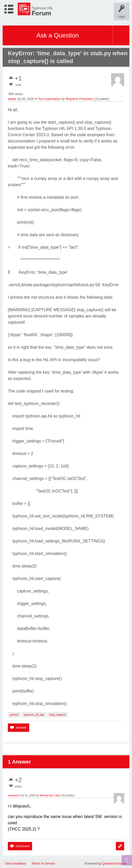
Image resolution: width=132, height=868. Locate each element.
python (14, 715)
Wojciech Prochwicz (79, 99)
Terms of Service (43, 864)
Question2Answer (114, 864)
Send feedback (16, 864)
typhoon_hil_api (34, 715)
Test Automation (49, 99)
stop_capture (58, 715)
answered (14, 795)
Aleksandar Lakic (50, 795)
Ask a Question (58, 35)
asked (12, 99)
